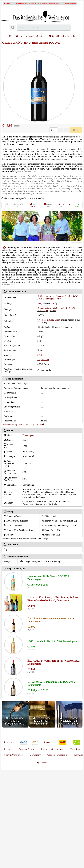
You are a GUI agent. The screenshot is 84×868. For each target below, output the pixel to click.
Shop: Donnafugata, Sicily (62, 36)
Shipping (33, 206)
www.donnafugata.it (75, 242)
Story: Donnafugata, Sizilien (30, 36)
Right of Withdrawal (52, 749)
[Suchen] (13, 28)
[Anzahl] (54, 130)
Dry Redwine (43, 360)
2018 (40, 355)
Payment (8, 742)
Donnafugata (28, 435)
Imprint (8, 749)
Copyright (35, 755)
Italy (55, 303)
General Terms (26, 749)
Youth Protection (13, 755)
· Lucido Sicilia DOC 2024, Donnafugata (52, 641)
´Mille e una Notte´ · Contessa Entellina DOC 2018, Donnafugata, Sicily (58, 297)
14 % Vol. (62, 205)
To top (42, 763)
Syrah (57, 320)
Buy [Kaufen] (76, 130)
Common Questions (57, 755)
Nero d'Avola (48, 320)
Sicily (40, 303)
